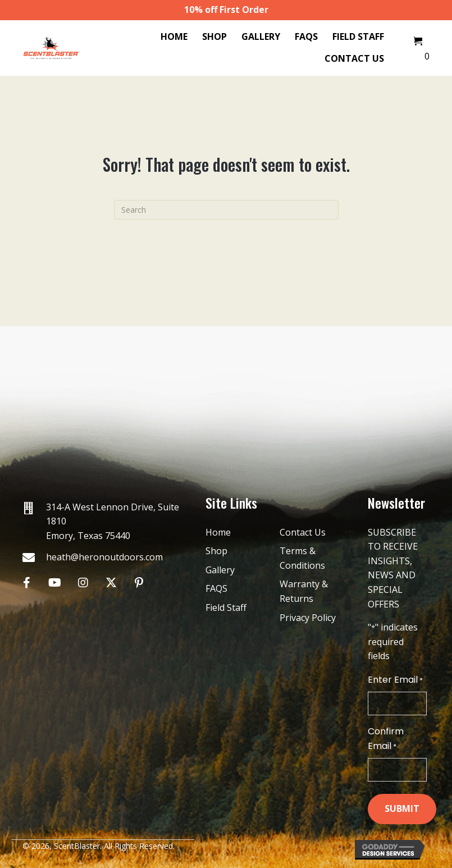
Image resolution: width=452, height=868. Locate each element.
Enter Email (395, 680)
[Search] (226, 210)
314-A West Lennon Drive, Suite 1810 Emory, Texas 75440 (113, 521)
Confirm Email (386, 739)
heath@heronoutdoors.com (104, 557)
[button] (27, 583)
